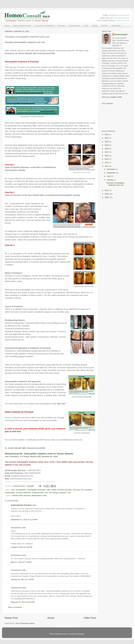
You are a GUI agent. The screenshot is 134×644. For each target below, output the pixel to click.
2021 (107, 138)
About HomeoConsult (22, 26)
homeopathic (21, 490)
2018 (107, 149)
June (109, 176)
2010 (107, 194)
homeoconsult (121, 34)
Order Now (116, 26)
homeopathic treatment (36, 490)
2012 (107, 166)
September (111, 173)
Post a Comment (15, 607)
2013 (107, 163)
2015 (107, 159)
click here (61, 404)
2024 (107, 134)
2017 (107, 152)
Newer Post (11, 618)
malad (54, 490)
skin (46, 493)
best (13, 490)
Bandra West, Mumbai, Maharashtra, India (30, 495)
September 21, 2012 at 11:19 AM (24, 520)
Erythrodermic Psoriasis (21, 505)
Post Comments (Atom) (25, 623)
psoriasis (68, 490)
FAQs (86, 26)
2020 (107, 142)
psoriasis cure (78, 490)
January (110, 180)
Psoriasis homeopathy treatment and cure (115, 184)
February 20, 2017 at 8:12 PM (23, 602)
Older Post (90, 618)
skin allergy (54, 493)
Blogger (81, 634)
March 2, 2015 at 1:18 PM (21, 562)
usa (69, 493)
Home (7, 26)
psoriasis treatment (23, 493)
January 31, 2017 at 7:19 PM (22, 579)
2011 (107, 190)
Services (61, 26)
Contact (104, 26)
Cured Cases (74, 26)
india (48, 490)
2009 (107, 197)
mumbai (60, 490)
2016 (107, 156)
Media (95, 26)
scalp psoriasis (38, 493)
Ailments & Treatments (44, 26)
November (111, 169)
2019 (107, 145)
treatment (63, 493)
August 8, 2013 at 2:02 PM (21, 547)
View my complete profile (112, 97)
